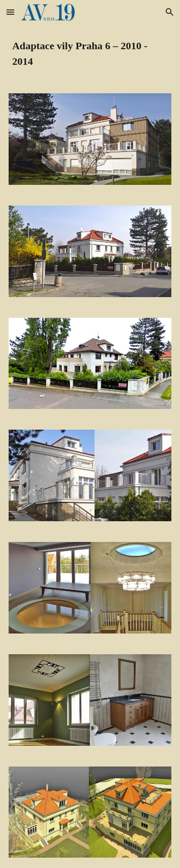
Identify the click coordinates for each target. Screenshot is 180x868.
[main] (90, 54)
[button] (10, 12)
